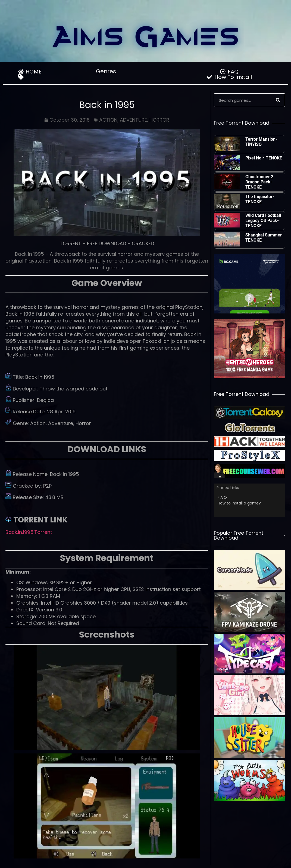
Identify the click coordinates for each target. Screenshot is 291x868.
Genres (107, 71)
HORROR (159, 120)
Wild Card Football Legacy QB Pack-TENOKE (263, 221)
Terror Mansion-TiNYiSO (261, 142)
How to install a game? (239, 503)
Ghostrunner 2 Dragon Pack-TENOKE (259, 182)
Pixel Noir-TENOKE (264, 158)
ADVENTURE (133, 120)
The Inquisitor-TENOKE (260, 199)
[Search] (278, 100)
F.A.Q (222, 497)
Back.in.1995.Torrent (29, 532)
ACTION (108, 120)
